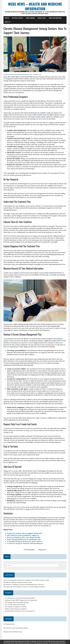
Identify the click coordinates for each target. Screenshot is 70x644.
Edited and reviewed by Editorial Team (21, 74)
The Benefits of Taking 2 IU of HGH (16, 607)
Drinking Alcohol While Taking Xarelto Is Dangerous (21, 600)
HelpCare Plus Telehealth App (13, 632)
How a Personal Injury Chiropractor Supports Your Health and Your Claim (26, 580)
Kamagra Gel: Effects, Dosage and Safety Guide (18, 582)
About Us (7, 22)
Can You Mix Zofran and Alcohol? (15, 604)
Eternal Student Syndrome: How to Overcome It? (20, 611)
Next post (42, 550)
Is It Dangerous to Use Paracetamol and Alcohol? (20, 598)
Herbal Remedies (30, 18)
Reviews (7, 18)
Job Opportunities (9, 624)
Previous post (29, 550)
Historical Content (17, 18)
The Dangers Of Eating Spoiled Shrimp (17, 602)
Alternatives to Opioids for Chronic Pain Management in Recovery (24, 584)
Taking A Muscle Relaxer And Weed (15, 609)
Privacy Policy (42, 18)
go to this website (36, 115)
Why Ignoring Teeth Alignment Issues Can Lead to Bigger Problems (24, 587)
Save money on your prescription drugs (16, 628)
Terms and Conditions (55, 18)
